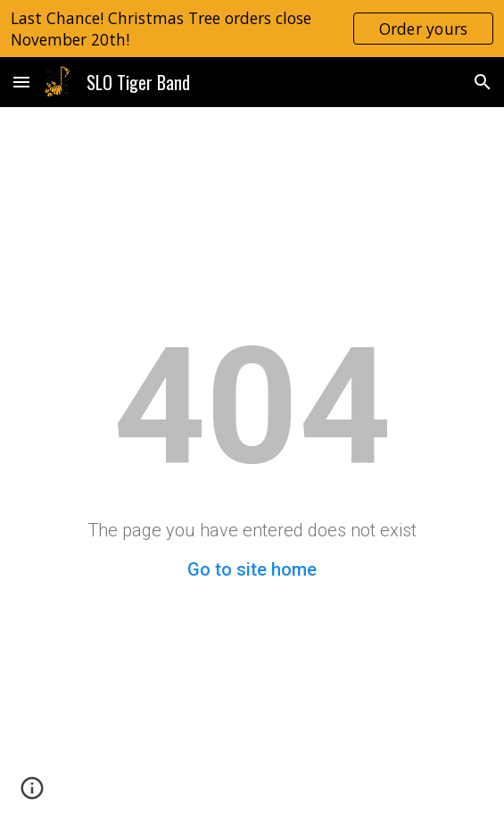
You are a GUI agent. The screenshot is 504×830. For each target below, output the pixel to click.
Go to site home (252, 569)
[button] (21, 82)
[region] (252, 29)
